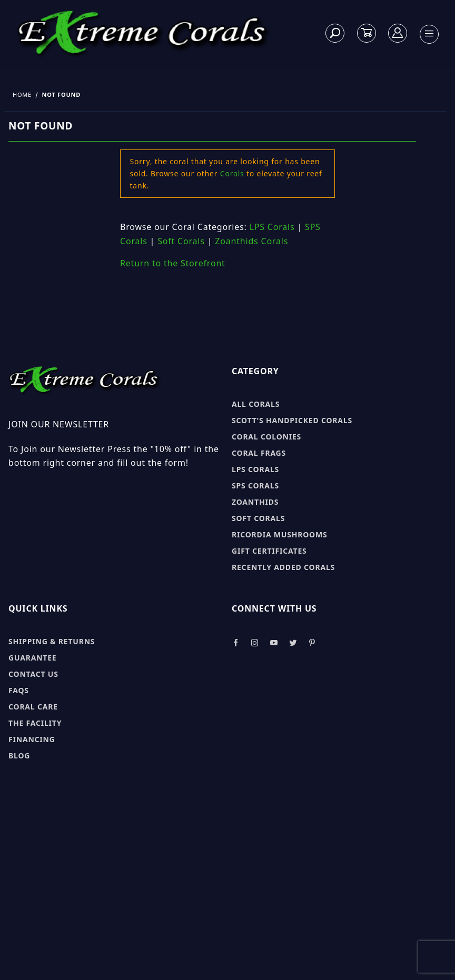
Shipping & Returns (52, 641)
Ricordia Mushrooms (279, 534)
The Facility (35, 723)
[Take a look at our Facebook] (236, 643)
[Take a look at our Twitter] (293, 643)
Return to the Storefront (173, 263)
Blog (19, 756)
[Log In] (398, 33)
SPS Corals (255, 486)
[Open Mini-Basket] (367, 33)
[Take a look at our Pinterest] (312, 643)
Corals (232, 173)
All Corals (256, 404)
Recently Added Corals (283, 567)
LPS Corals (272, 227)
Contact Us (33, 674)
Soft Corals (181, 241)
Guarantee (32, 658)
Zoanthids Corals (251, 241)
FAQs (19, 690)
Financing (32, 739)
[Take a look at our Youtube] (274, 643)
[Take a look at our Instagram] (255, 643)
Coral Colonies (266, 437)
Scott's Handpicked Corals (292, 420)
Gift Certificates (269, 551)
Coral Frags (259, 453)
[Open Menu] (429, 34)
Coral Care (33, 707)
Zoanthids (255, 502)
